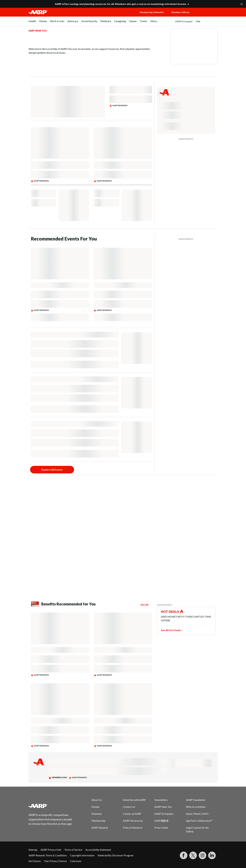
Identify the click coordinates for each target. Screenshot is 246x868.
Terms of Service (73, 850)
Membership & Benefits (152, 12)
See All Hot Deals (171, 630)
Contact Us (129, 807)
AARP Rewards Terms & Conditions (48, 855)
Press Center (161, 828)
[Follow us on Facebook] (184, 855)
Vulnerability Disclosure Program (116, 855)
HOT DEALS (170, 612)
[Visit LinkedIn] (212, 855)
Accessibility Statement (98, 850)
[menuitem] (32, 23)
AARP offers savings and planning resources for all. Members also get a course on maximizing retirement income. (121, 4)
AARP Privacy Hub (51, 850)
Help (198, 21)
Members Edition (180, 12)
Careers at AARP (132, 814)
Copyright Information (82, 855)
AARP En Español (184, 21)
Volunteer (97, 814)
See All (144, 605)
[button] (207, 15)
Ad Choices (35, 861)
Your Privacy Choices (55, 861)
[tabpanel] (196, 21)
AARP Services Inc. (133, 821)
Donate (95, 807)
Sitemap (33, 850)
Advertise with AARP (134, 800)
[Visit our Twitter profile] (193, 855)
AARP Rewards (100, 828)
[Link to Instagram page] (203, 855)
